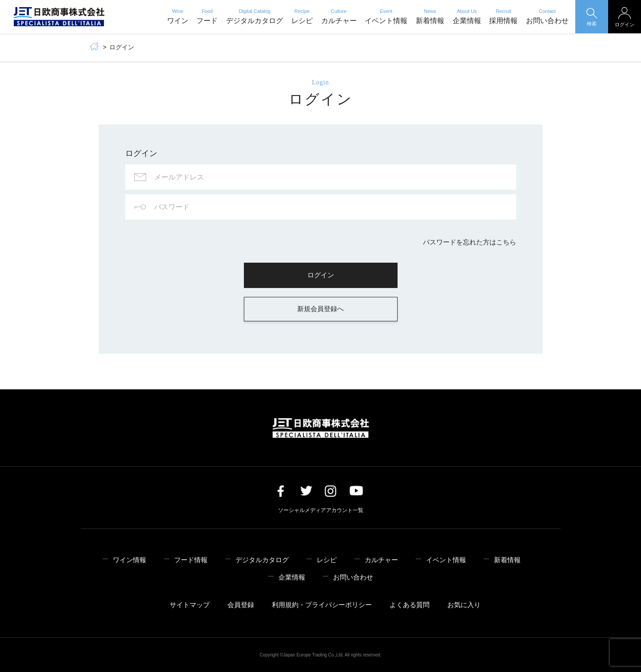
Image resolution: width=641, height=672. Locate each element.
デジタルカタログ (255, 16)
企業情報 (467, 16)
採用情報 (503, 16)
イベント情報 (386, 16)
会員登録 (241, 605)
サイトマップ (190, 605)
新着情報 (430, 16)
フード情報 (191, 560)
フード (207, 16)
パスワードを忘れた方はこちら (470, 242)
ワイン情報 (129, 560)
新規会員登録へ (320, 309)
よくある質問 (410, 605)
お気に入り (464, 605)
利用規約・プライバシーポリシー (322, 605)
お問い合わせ (547, 16)
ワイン (178, 16)
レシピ (302, 16)
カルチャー (339, 16)
